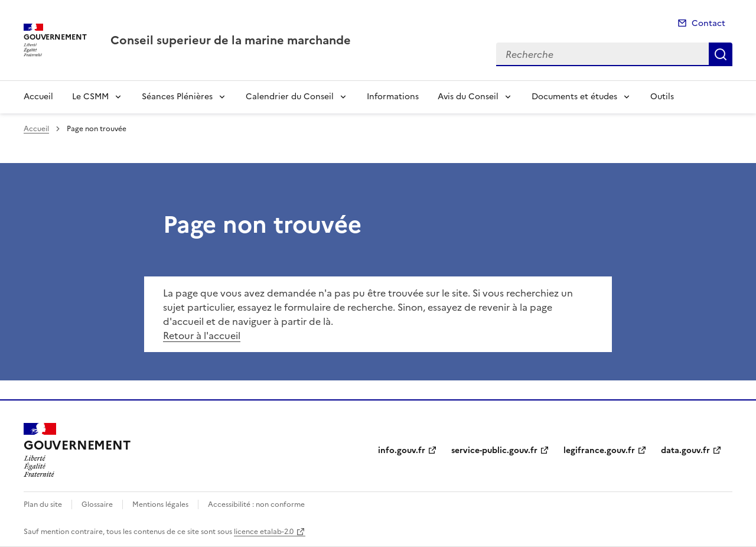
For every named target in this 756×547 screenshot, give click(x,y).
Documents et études (574, 97)
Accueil (38, 97)
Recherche (721, 54)
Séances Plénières (177, 97)
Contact (708, 23)
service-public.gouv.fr (494, 450)
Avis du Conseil (468, 97)
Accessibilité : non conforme (256, 504)
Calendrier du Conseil (290, 97)
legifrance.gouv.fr (599, 450)
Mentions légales (160, 504)
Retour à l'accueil (202, 336)
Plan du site (43, 504)
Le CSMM (90, 97)
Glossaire (97, 504)
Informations (393, 97)
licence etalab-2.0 (264, 532)
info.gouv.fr (402, 450)
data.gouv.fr (685, 450)
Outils (662, 97)
